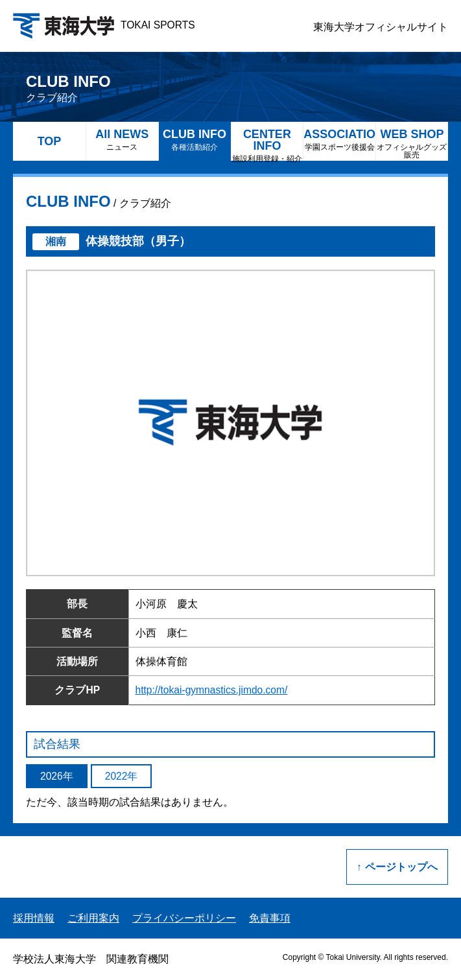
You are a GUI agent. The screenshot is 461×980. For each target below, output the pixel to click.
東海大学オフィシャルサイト (381, 27)
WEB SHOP (412, 144)
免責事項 (270, 918)
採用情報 (34, 918)
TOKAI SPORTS (104, 25)
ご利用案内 (93, 918)
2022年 (122, 776)
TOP (50, 141)
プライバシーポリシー (184, 918)
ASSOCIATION (339, 140)
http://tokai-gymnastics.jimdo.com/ (212, 690)
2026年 (57, 776)
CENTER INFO (267, 144)
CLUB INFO (195, 140)
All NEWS (122, 140)
